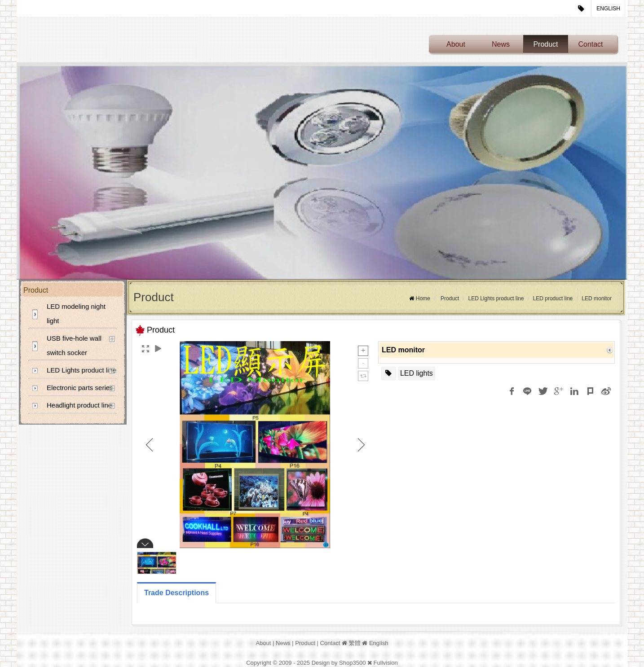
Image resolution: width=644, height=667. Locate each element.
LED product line (553, 298)
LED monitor (597, 298)
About (456, 44)
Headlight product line (79, 405)
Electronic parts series (80, 388)
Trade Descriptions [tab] (176, 593)
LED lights (417, 373)
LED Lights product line (82, 370)
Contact (590, 44)
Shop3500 (352, 663)
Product (545, 44)
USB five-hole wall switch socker (74, 345)
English (608, 9)
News (501, 44)
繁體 (355, 643)
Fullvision (386, 663)
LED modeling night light (76, 314)
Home (423, 298)
